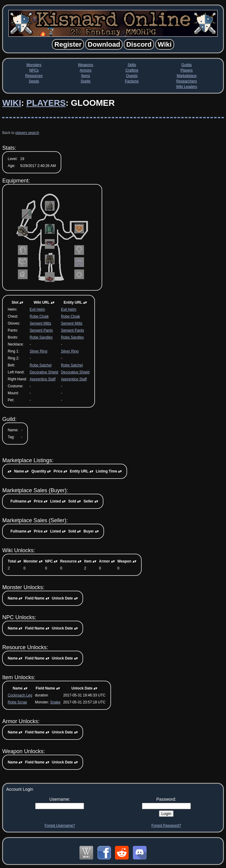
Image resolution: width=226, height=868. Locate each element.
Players (187, 70)
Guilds (187, 65)
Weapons (86, 65)
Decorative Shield (44, 372)
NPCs (34, 70)
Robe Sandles (41, 337)
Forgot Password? (166, 826)
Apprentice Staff (43, 379)
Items (85, 76)
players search (27, 133)
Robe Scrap (17, 702)
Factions (132, 81)
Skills (132, 65)
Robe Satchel (41, 365)
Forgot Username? (60, 826)
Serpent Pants (41, 330)
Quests (132, 76)
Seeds (34, 81)
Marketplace (186, 76)
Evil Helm (37, 309)
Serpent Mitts (40, 323)
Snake (55, 702)
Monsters (34, 65)
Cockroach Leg (20, 695)
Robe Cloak (39, 316)
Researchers (187, 81)
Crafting (132, 70)
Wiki (12, 103)
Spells (86, 81)
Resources (34, 76)
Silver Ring (39, 351)
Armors (86, 70)
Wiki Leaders (186, 87)
